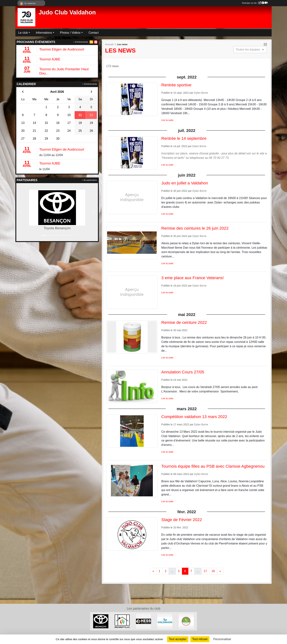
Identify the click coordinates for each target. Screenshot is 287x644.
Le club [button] (23, 33)
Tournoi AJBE (50, 59)
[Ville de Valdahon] (165, 621)
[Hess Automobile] (144, 621)
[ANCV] (186, 621)
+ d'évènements (81, 42)
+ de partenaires (89, 180)
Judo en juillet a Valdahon (185, 183)
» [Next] (220, 571)
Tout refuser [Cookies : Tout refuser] (200, 639)
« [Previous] (153, 571)
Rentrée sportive (176, 85)
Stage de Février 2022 (182, 520)
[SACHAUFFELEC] (122, 621)
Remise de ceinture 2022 (184, 322)
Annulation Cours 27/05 (183, 372)
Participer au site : (255, 3)
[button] (21, 212)
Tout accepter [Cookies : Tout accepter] (178, 639)
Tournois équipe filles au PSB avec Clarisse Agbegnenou (213, 466)
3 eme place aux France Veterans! (192, 278)
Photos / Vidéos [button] (70, 33)
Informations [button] (44, 33)
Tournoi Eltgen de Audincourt (62, 49)
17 (205, 571)
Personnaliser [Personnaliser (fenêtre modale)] (222, 639)
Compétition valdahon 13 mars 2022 (194, 417)
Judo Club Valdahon (67, 12)
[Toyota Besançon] (101, 621)
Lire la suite (167, 120)
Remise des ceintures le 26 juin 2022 (195, 228)
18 (213, 571)
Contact (94, 33)
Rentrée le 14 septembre (184, 138)
